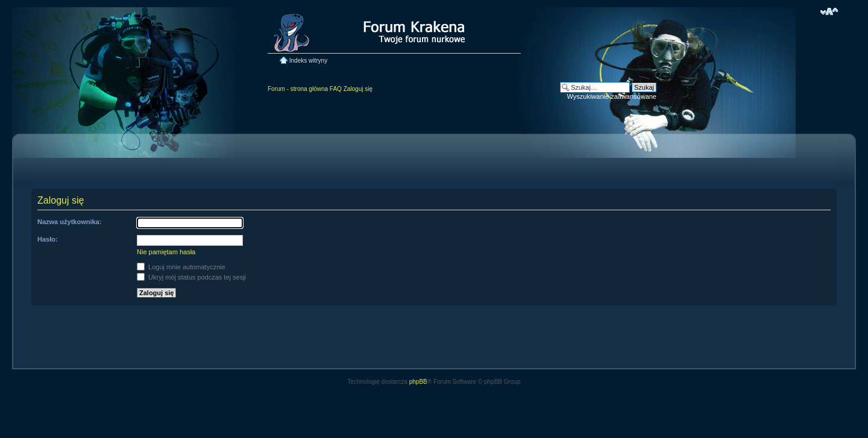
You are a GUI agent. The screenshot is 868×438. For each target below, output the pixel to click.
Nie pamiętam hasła (166, 252)
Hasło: (48, 239)
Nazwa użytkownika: (69, 222)
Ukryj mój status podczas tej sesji (191, 277)
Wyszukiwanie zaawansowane (612, 96)
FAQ (336, 89)
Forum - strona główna (298, 89)
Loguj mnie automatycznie (181, 267)
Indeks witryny (308, 61)
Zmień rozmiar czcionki (829, 11)
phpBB (418, 382)
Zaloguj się (358, 89)
